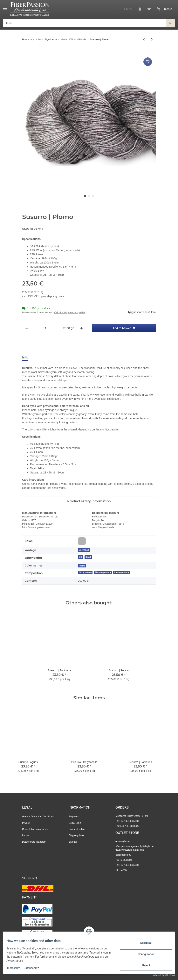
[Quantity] (46, 328)
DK (80, 557)
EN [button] (126, 9)
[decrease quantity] (27, 328)
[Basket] (164, 9)
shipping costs (55, 296)
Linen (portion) (121, 572)
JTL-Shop (170, 975)
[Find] (85, 23)
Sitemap (73, 842)
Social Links (75, 823)
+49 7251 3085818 (129, 821)
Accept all (143, 943)
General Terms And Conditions (38, 817)
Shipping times (76, 835)
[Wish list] (149, 9)
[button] (140, 9)
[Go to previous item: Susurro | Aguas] (144, 39)
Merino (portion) (103, 572)
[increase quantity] (81, 328)
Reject (143, 965)
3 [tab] (93, 196)
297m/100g (84, 550)
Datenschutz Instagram (34, 842)
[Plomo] (82, 566)
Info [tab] (25, 357)
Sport (88, 557)
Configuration (143, 954)
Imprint (26, 835)
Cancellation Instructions (35, 829)
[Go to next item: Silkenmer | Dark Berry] (152, 39)
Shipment (74, 817)
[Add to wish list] (148, 62)
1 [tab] (85, 196)
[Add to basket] (25, 52)
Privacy (26, 823)
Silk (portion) (85, 572)
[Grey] (82, 541)
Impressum (16, 968)
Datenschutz (34, 968)
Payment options (77, 829)
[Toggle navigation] (5, 8)
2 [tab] (89, 196)
